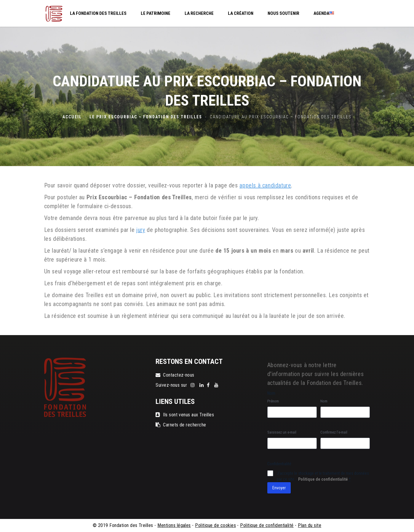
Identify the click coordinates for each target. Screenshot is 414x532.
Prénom (273, 401)
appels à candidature (265, 185)
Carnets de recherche (181, 425)
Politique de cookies (215, 525)
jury (141, 230)
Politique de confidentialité (323, 479)
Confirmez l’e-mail (334, 432)
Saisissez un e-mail (282, 432)
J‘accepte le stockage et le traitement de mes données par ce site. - (323, 476)
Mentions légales (174, 525)
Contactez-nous (175, 375)
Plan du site (310, 525)
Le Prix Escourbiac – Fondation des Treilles (146, 117)
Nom (324, 401)
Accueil (72, 117)
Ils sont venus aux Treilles (185, 415)
